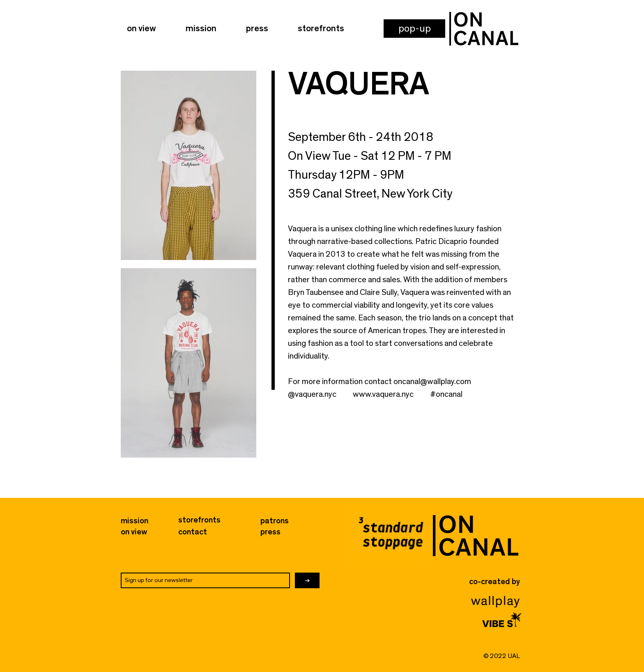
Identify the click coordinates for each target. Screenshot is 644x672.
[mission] (135, 521)
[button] (414, 29)
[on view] (134, 532)
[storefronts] (199, 520)
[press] (275, 532)
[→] (307, 580)
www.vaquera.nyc (383, 394)
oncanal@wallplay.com (432, 382)
